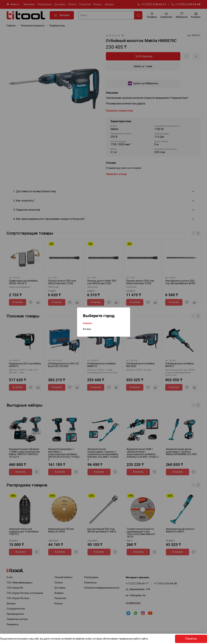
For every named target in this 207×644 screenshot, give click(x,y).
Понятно (191, 639)
